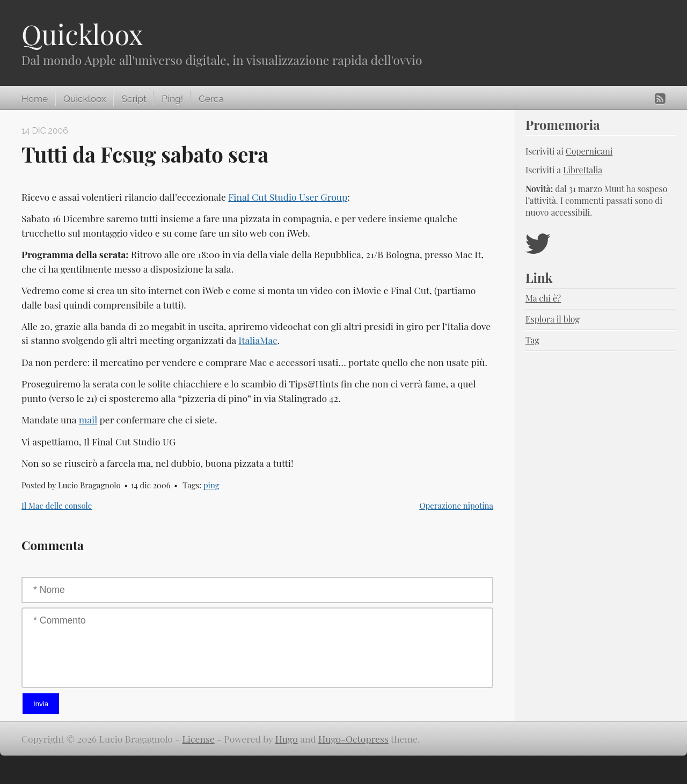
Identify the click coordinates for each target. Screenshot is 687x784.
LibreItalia (583, 170)
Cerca (211, 99)
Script (134, 99)
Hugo (287, 739)
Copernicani (589, 151)
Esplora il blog (553, 319)
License (199, 739)
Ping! (172, 99)
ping (211, 485)
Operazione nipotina (456, 505)
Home (35, 99)
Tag (532, 340)
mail (88, 419)
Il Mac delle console (57, 505)
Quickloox (82, 34)
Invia (41, 704)
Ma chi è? (543, 298)
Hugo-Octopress (353, 739)
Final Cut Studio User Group (288, 197)
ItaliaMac (258, 340)
